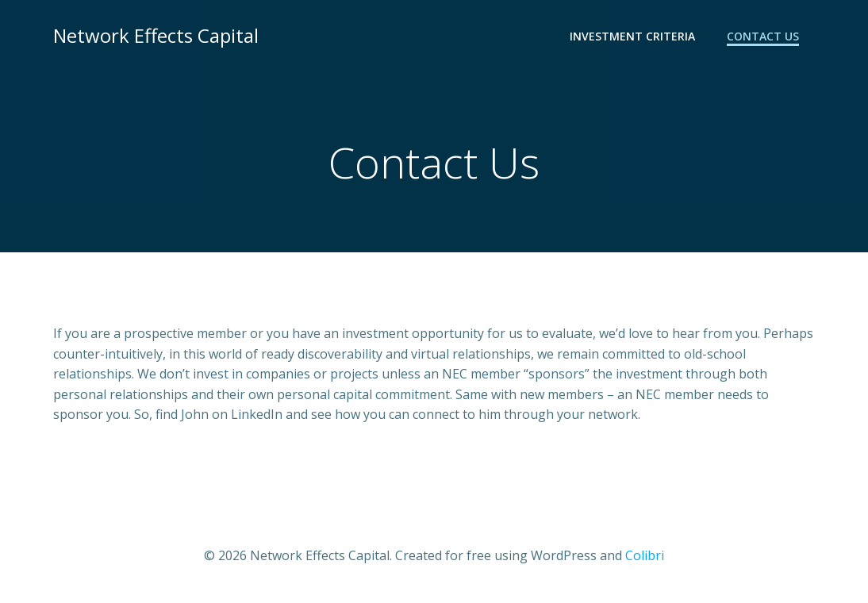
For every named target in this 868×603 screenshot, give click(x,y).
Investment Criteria (632, 36)
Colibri (645, 555)
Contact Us (763, 36)
